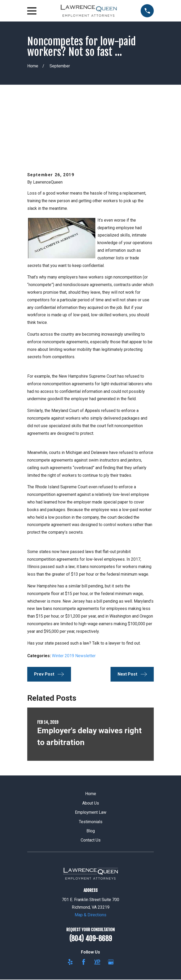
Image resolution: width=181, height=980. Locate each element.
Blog (91, 772)
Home (91, 735)
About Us (91, 744)
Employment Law (91, 754)
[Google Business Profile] (111, 903)
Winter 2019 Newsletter (74, 597)
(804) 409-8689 (90, 880)
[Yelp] (70, 903)
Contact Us (91, 781)
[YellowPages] (97, 903)
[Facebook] (84, 903)
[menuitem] (65, 960)
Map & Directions (90, 856)
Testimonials (91, 763)
